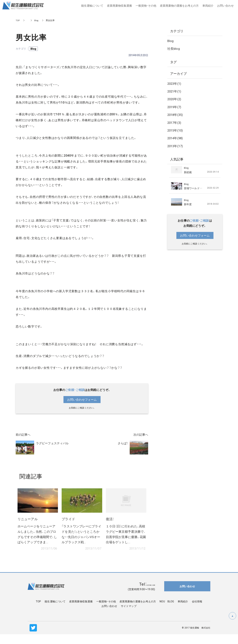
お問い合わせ (109, 616)
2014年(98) (176, 138)
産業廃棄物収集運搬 (81, 611)
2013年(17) (176, 146)
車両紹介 (183, 611)
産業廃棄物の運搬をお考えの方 (138, 611)
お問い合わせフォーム (82, 400)
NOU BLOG (167, 611)
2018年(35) (176, 114)
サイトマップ (129, 616)
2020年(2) (175, 99)
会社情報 (197, 611)
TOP (18, 20)
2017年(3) (175, 122)
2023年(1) (175, 83)
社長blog (174, 48)
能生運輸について (55, 611)
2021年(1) (175, 91)
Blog (37, 20)
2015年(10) (176, 130)
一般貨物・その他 (106, 611)
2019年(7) (175, 107)
